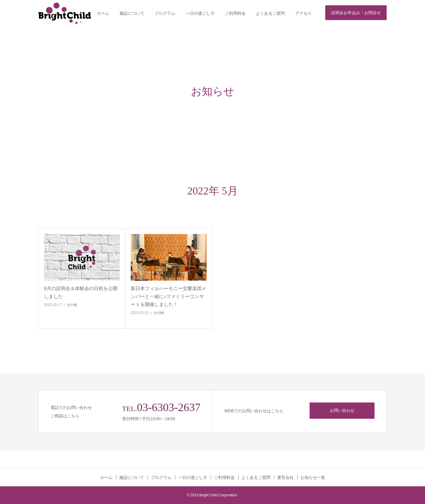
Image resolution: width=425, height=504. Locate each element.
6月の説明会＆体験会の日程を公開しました (81, 292)
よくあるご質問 (270, 13)
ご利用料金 (235, 13)
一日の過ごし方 (200, 13)
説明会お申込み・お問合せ (356, 13)
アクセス (303, 13)
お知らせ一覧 (313, 477)
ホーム (103, 13)
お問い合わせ (342, 410)
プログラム (165, 13)
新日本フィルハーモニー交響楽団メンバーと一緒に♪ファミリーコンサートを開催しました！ (169, 296)
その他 (72, 305)
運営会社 (285, 477)
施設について (132, 13)
